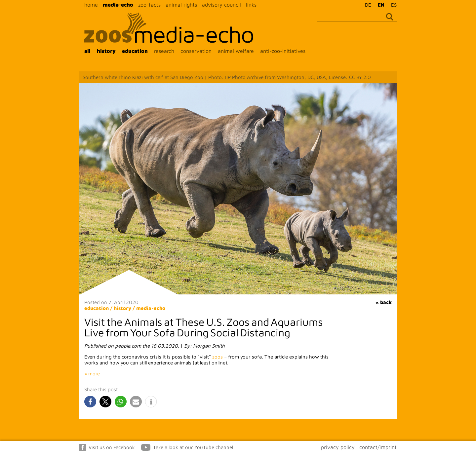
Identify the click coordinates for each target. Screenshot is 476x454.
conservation (196, 51)
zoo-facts (149, 5)
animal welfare (236, 51)
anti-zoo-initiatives (283, 51)
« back (384, 302)
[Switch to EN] (379, 5)
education (135, 51)
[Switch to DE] (366, 5)
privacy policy (338, 447)
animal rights (181, 5)
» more (92, 374)
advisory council (221, 5)
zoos (218, 357)
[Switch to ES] (392, 5)
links (251, 5)
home (91, 5)
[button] (90, 402)
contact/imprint (378, 447)
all (87, 51)
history (106, 51)
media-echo (118, 5)
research (164, 51)
